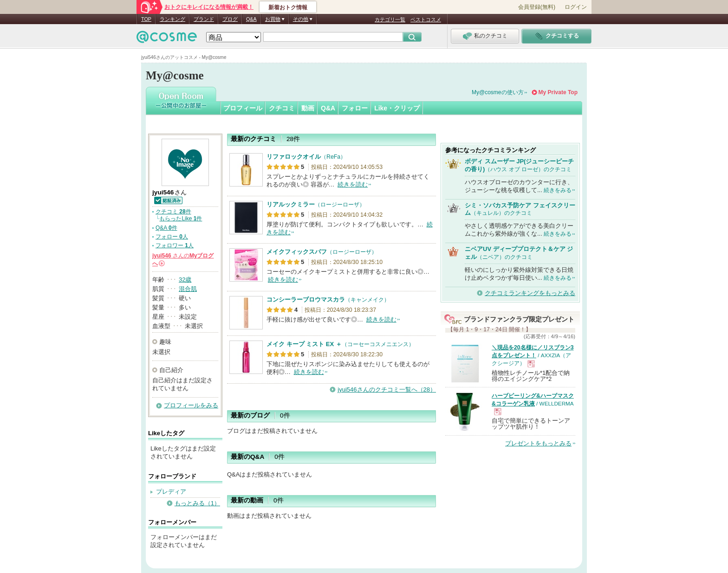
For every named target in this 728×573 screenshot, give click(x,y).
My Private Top (558, 92)
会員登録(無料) (537, 7)
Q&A (251, 19)
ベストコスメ (426, 19)
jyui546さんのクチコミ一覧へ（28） (387, 390)
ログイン (576, 7)
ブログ (230, 19)
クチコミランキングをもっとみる (530, 293)
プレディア (171, 492)
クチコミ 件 (173, 212)
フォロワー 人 (175, 245)
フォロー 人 (172, 237)
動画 (308, 108)
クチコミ (282, 108)
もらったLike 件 (181, 219)
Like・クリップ (397, 108)
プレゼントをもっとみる (538, 443)
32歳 (185, 280)
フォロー (355, 108)
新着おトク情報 (288, 7)
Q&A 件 (166, 228)
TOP (146, 19)
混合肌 (188, 289)
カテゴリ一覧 (390, 19)
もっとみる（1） (197, 503)
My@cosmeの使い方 (498, 92)
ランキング (172, 19)
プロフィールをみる (191, 405)
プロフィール (243, 108)
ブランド (204, 19)
